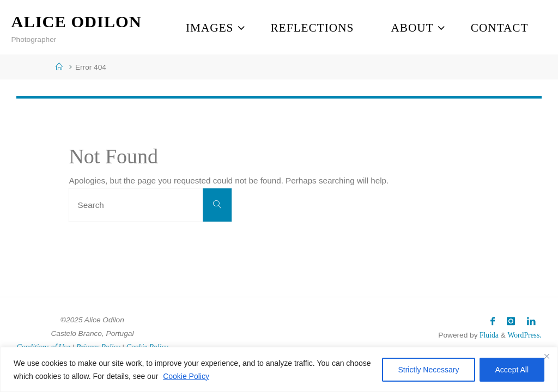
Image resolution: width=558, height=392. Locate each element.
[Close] (547, 356)
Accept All (512, 370)
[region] (279, 369)
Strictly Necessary (428, 370)
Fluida (488, 335)
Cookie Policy (186, 376)
